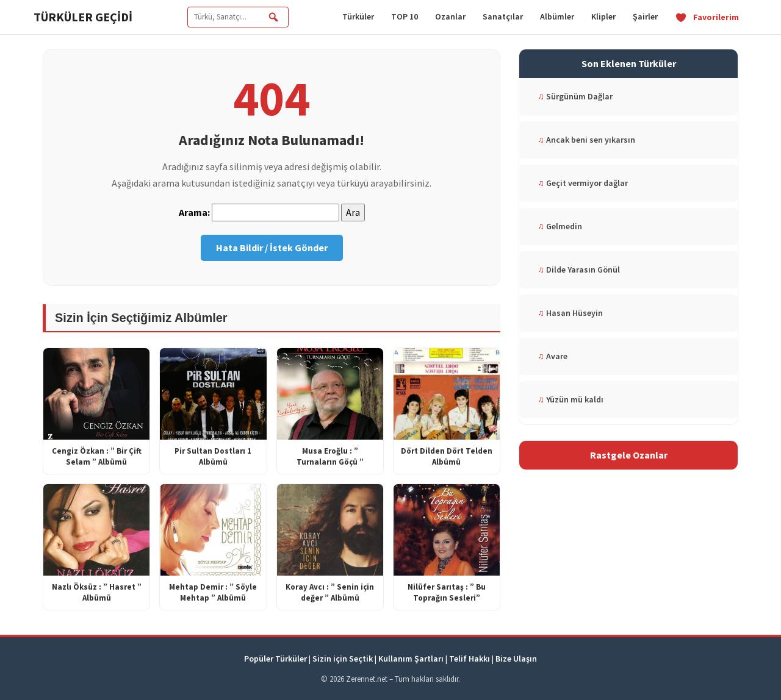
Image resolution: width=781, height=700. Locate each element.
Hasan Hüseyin (570, 313)
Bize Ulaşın (516, 659)
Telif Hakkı (470, 659)
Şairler (645, 16)
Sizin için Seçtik (343, 659)
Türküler (358, 16)
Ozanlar (450, 16)
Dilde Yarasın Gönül (579, 270)
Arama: (194, 212)
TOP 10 (405, 16)
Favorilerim (707, 17)
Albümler (557, 16)
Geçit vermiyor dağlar (583, 183)
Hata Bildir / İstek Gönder (272, 248)
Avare (552, 356)
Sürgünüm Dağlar (575, 96)
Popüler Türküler (275, 659)
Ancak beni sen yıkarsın (586, 140)
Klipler (603, 16)
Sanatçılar (503, 16)
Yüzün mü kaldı (570, 399)
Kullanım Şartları (411, 659)
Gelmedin (560, 226)
